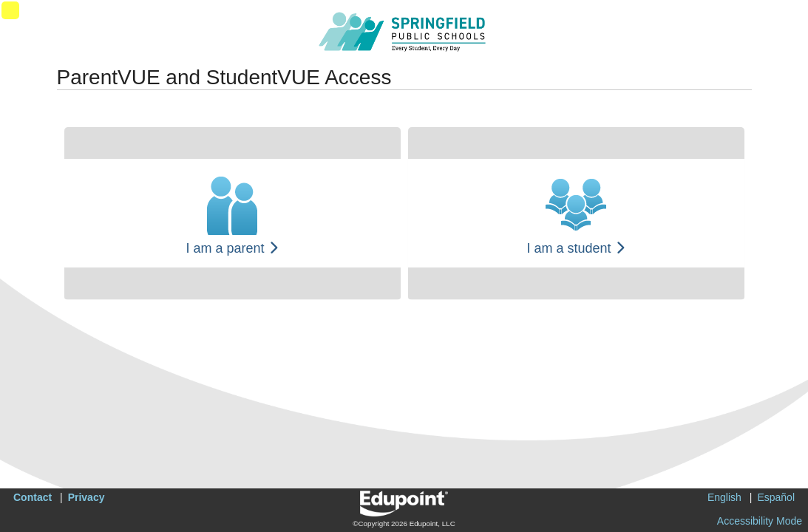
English (724, 497)
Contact (33, 497)
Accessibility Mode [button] (760, 521)
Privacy (86, 497)
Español (776, 497)
